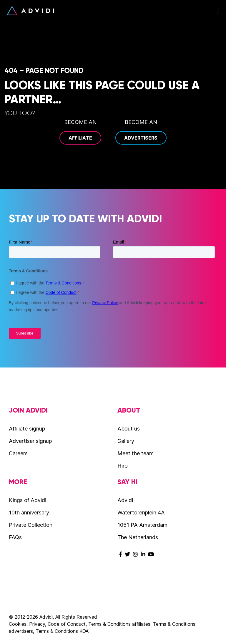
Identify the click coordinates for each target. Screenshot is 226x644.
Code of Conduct (67, 624)
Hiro (123, 466)
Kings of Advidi (28, 500)
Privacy (37, 624)
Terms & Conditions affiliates (119, 624)
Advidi (31, 11)
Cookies (18, 624)
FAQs (15, 537)
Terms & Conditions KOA (62, 631)
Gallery (126, 441)
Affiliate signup (27, 429)
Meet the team (136, 453)
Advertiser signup (30, 441)
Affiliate (80, 138)
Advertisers (141, 138)
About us (129, 429)
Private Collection (31, 525)
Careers (18, 453)
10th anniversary (29, 513)
